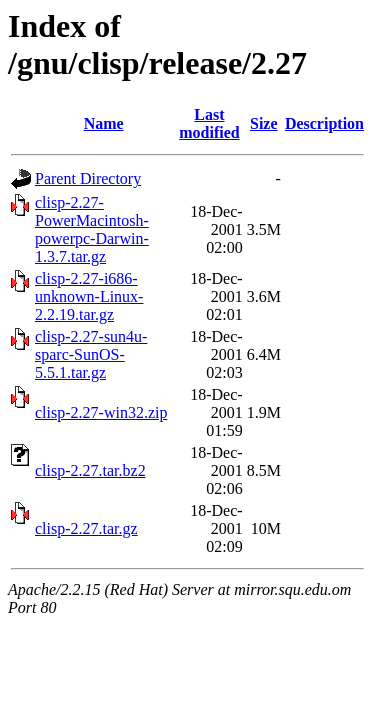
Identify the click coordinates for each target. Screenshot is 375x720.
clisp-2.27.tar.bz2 (90, 470)
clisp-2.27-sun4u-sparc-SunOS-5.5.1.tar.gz (91, 354)
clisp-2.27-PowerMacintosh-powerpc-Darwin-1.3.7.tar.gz (92, 229)
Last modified (209, 123)
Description (324, 123)
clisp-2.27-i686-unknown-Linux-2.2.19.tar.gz (89, 296)
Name (104, 123)
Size (264, 123)
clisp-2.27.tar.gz (86, 528)
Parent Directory (88, 178)
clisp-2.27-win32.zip (101, 412)
